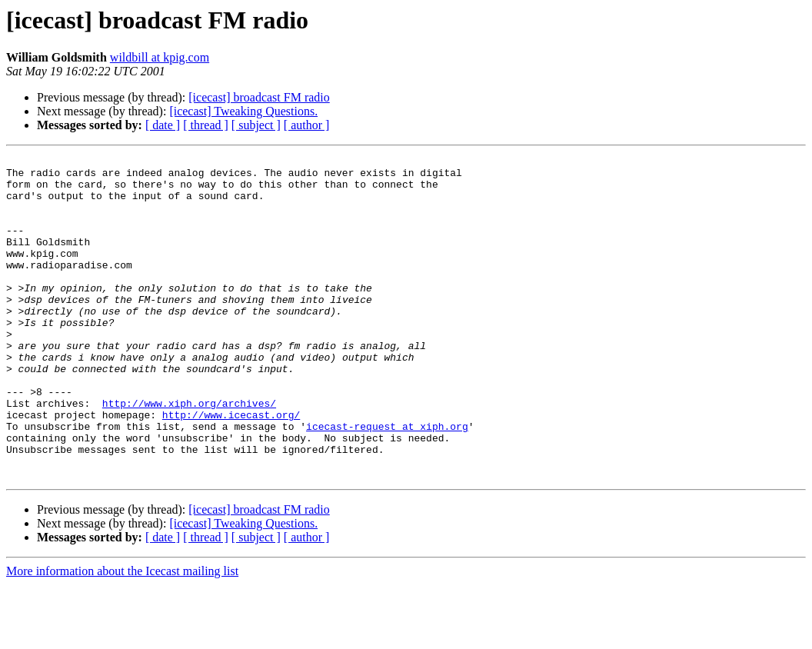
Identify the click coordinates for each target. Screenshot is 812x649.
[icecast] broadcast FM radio (259, 97)
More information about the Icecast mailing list (122, 636)
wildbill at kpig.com (160, 57)
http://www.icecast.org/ (231, 468)
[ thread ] (206, 125)
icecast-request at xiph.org (387, 481)
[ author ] (307, 125)
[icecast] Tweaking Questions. (243, 111)
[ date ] (163, 125)
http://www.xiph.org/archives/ (189, 454)
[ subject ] (256, 125)
